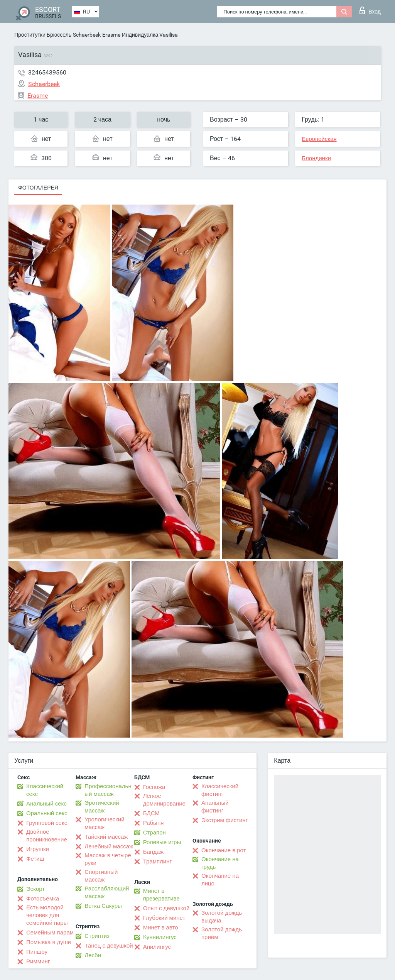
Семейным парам (50, 933)
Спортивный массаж (101, 876)
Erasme (111, 35)
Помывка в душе (49, 942)
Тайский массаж (106, 837)
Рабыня (154, 823)
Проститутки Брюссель (43, 35)
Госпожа (154, 787)
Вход (370, 10)
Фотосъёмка (43, 899)
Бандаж (154, 852)
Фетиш (35, 859)
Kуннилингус (160, 937)
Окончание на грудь (220, 863)
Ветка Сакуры (103, 906)
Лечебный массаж (109, 846)
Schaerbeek (87, 35)
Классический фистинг (220, 790)
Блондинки (316, 158)
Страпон (154, 833)
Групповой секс (47, 823)
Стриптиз (97, 936)
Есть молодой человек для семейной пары (47, 915)
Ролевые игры (162, 842)
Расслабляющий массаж (107, 892)
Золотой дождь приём (222, 933)
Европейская (319, 139)
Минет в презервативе (161, 895)
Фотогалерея (38, 188)
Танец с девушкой (109, 946)
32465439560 (47, 72)
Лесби (93, 955)
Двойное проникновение (47, 836)
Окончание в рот (224, 850)
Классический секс (45, 790)
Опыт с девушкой (166, 908)
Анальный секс (46, 804)
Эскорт (35, 889)
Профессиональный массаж (108, 790)
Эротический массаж (102, 807)
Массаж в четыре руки (108, 859)
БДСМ (151, 813)
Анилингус (157, 947)
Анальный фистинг (215, 807)
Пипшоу (37, 952)
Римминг (38, 961)
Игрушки (38, 849)
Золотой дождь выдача (222, 917)
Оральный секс (47, 813)
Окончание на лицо (220, 880)
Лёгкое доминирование (164, 800)
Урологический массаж (104, 823)
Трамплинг (157, 862)
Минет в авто (161, 928)
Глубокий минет (164, 918)
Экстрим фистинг (225, 820)
